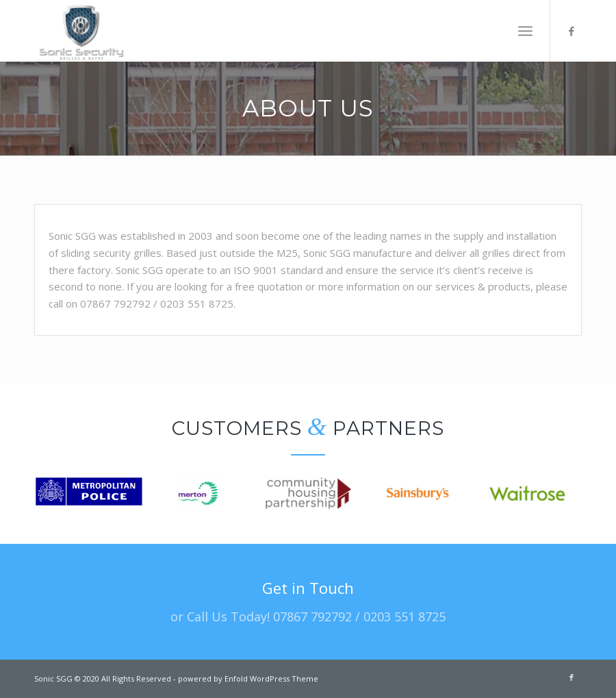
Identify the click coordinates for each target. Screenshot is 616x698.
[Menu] (525, 31)
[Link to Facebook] (572, 31)
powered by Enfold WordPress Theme (248, 678)
